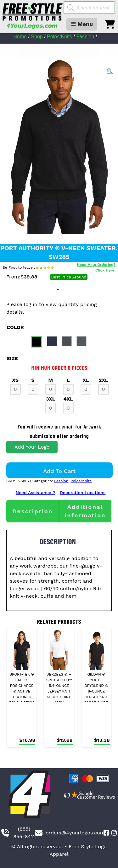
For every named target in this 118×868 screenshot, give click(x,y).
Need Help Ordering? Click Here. (96, 267)
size (12, 358)
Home (20, 37)
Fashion (85, 37)
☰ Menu (82, 24)
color (15, 327)
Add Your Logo (32, 447)
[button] (110, 71)
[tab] (33, 511)
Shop (37, 37)
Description (32, 511)
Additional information (85, 511)
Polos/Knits (59, 37)
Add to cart (59, 471)
